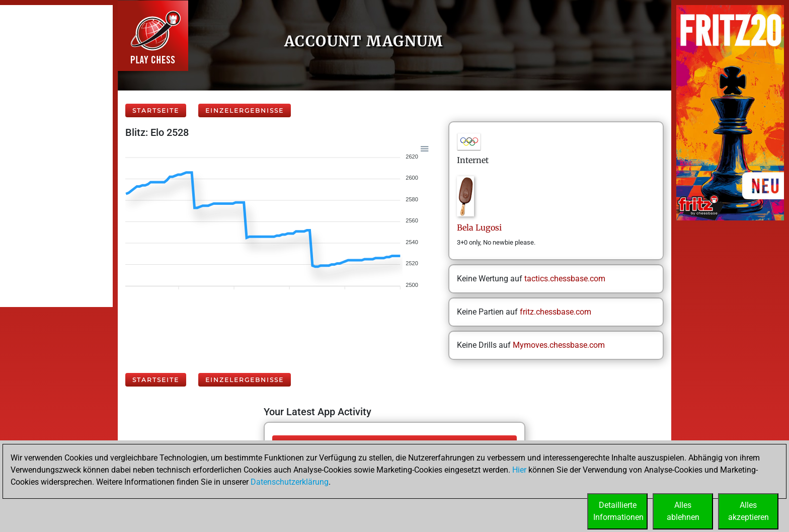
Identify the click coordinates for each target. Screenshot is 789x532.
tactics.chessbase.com (565, 279)
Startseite (156, 110)
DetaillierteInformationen (618, 511)
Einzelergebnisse (245, 110)
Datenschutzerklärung (290, 482)
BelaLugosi (479, 227)
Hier (519, 470)
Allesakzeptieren (748, 511)
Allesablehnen (683, 511)
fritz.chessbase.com (556, 312)
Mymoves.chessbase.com (559, 345)
